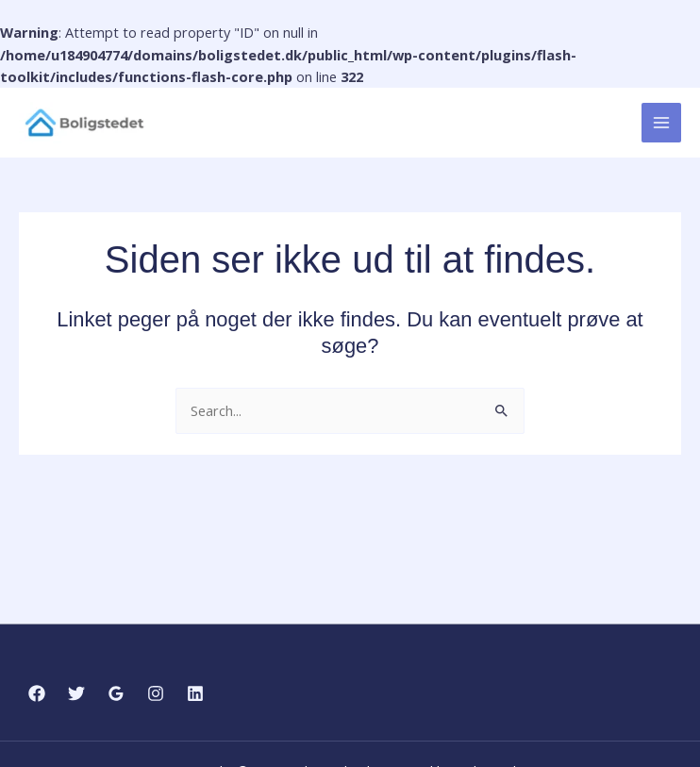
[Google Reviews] (116, 693)
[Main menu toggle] (661, 124)
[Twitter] (76, 693)
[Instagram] (156, 693)
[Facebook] (37, 693)
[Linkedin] (195, 693)
